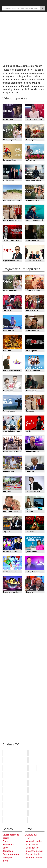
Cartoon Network (6, 813)
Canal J (32, 805)
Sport (5, 848)
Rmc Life (6, 783)
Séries (6, 838)
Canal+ (32, 753)
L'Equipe (15, 805)
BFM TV (32, 790)
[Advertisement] (23, 37)
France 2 (15, 753)
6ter (15, 775)
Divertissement (11, 835)
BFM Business (6, 798)
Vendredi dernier (34, 858)
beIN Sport (32, 798)
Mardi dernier (32, 845)
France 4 (24, 768)
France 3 (24, 753)
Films (5, 841)
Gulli (24, 805)
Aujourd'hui (31, 835)
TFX (15, 768)
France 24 (24, 798)
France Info (15, 790)
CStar (32, 768)
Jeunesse (8, 851)
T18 (32, 783)
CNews (24, 790)
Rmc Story (32, 775)
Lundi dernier (32, 848)
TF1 (6, 753)
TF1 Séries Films (6, 775)
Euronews (15, 798)
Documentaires (11, 854)
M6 (15, 760)
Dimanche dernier (34, 851)
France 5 (6, 760)
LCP (6, 820)
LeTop (32, 813)
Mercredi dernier (34, 841)
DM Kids (24, 813)
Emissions (8, 845)
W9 (32, 760)
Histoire (24, 820)
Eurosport (6, 805)
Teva (15, 783)
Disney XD (15, 813)
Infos (5, 861)
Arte (24, 760)
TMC (6, 768)
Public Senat (15, 820)
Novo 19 (6, 790)
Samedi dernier (33, 854)
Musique (7, 858)
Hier (28, 838)
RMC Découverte (24, 775)
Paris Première (24, 783)
